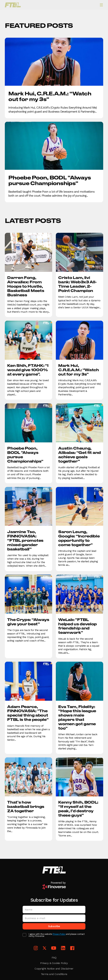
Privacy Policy (59, 934)
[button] (101, 5)
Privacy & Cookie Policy (54, 963)
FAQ (54, 958)
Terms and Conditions (54, 974)
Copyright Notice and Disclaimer (54, 969)
